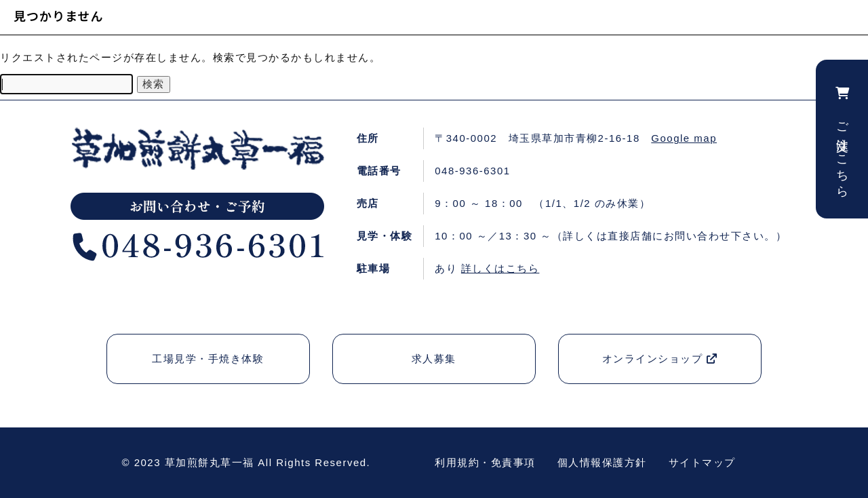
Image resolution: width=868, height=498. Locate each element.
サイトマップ (702, 462)
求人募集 (434, 359)
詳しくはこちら (500, 268)
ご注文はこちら (842, 139)
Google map (684, 138)
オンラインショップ (660, 359)
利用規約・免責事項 (485, 462)
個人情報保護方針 (602, 462)
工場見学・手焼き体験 (208, 359)
